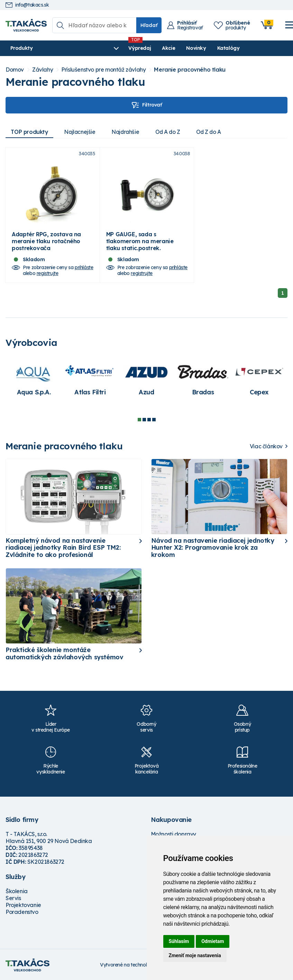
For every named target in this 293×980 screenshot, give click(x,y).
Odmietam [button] (213, 941)
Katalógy (199, 48)
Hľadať (149, 25)
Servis (13, 901)
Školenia (17, 895)
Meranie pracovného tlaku (190, 70)
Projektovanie (23, 908)
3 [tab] (149, 423)
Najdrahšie (129, 132)
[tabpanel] (34, 382)
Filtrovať (146, 105)
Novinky (167, 48)
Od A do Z (172, 132)
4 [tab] (154, 423)
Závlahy (43, 70)
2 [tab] (144, 423)
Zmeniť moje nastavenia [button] (195, 955)
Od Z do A (215, 132)
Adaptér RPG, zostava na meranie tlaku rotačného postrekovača (46, 245)
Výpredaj (110, 48)
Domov (15, 70)
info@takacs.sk (27, 5)
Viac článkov (266, 450)
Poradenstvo (22, 915)
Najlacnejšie (82, 132)
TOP (30, 132)
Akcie (139, 48)
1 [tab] (139, 423)
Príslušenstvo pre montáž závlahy (103, 70)
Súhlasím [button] (179, 941)
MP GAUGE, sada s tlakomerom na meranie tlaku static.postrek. (140, 245)
